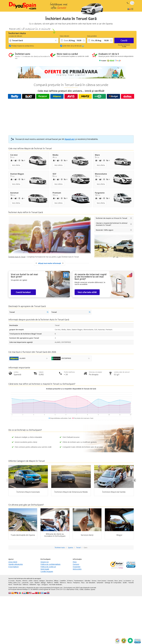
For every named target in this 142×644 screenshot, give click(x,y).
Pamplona (76, 583)
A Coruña (11, 581)
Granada (110, 581)
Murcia (69, 583)
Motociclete (77, 569)
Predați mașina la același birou (23, 46)
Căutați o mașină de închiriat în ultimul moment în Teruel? (112, 224)
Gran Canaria (102, 581)
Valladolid (33, 585)
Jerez (121, 581)
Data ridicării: (64, 36)
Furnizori (76, 564)
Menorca (63, 583)
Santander (100, 583)
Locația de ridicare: (15, 36)
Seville (125, 583)
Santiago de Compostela (113, 583)
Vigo (39, 585)
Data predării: (92, 36)
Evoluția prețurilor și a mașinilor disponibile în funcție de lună (71, 389)
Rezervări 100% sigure (105, 230)
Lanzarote (25, 583)
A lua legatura (13, 567)
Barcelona (50, 581)
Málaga (43, 583)
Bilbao (56, 581)
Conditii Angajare (47, 571)
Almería (25, 581)
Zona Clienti (13, 562)
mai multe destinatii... (56, 585)
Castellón (63, 581)
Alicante (18, 581)
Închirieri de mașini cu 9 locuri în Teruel (111, 218)
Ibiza (116, 581)
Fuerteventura (79, 581)
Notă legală (45, 569)
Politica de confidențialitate (51, 564)
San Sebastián (91, 583)
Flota (75, 562)
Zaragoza (45, 585)
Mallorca (50, 583)
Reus (83, 583)
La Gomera (127, 581)
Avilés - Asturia (33, 581)
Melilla (56, 583)
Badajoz (42, 581)
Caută (124, 40)
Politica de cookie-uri (48, 567)
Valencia (25, 585)
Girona (94, 581)
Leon (32, 583)
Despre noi (45, 562)
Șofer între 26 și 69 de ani (73, 46)
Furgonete (77, 567)
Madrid (37, 583)
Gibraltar (88, 581)
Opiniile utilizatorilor (16, 564)
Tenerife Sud (17, 585)
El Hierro (70, 581)
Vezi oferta (16, 165)
